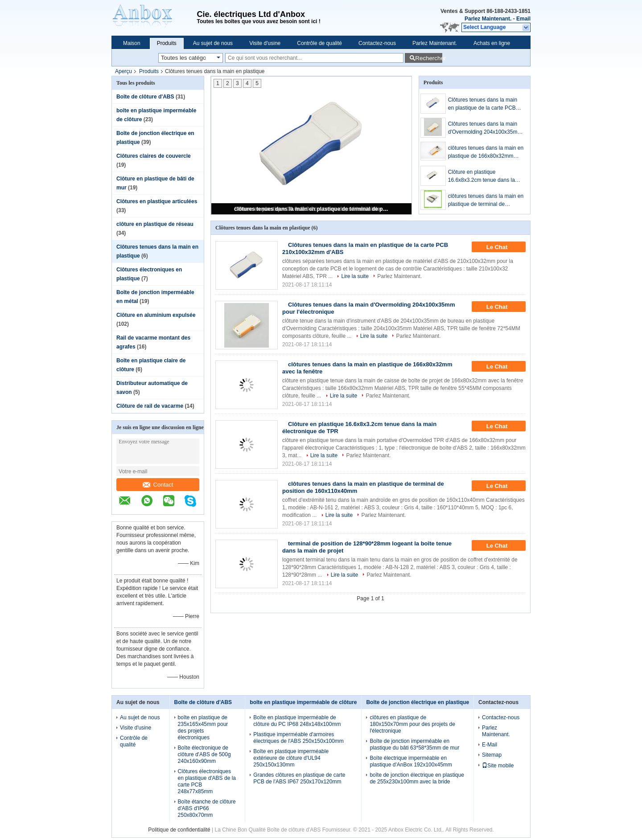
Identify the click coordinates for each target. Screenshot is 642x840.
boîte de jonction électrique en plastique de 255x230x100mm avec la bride (417, 778)
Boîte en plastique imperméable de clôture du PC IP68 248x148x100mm (297, 721)
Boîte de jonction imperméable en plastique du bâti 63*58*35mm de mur (414, 744)
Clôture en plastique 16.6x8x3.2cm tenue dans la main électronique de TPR (481, 176)
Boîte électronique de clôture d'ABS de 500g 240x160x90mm (204, 754)
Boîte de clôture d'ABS (145, 97)
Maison (132, 43)
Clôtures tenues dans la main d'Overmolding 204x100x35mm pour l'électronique (485, 128)
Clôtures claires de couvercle (154, 156)
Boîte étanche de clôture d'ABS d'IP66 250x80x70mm (207, 808)
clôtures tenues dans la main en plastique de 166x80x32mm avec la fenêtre (486, 152)
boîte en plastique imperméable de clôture (303, 702)
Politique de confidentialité (179, 830)
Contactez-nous (377, 43)
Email (523, 19)
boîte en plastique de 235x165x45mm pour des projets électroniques (203, 727)
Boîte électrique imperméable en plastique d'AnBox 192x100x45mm (411, 761)
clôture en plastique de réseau (155, 224)
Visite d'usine (265, 43)
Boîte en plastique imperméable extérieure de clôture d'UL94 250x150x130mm (291, 758)
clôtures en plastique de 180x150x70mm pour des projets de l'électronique (412, 724)
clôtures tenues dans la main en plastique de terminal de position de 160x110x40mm (312, 209)
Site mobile (498, 766)
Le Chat (503, 247)
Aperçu (123, 71)
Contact (158, 485)
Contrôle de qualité (319, 43)
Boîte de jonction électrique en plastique (418, 702)
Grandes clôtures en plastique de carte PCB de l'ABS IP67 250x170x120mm (299, 778)
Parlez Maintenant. (488, 19)
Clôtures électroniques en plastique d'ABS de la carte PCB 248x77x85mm (207, 781)
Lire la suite (355, 276)
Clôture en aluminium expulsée (156, 315)
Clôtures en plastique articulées (157, 201)
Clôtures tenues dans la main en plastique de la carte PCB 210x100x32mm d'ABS (483, 104)
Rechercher (429, 58)
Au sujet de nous (213, 43)
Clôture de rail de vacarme (150, 406)
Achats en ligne (492, 43)
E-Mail (490, 745)
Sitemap (492, 755)
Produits (167, 43)
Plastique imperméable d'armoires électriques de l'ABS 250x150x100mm (298, 738)
